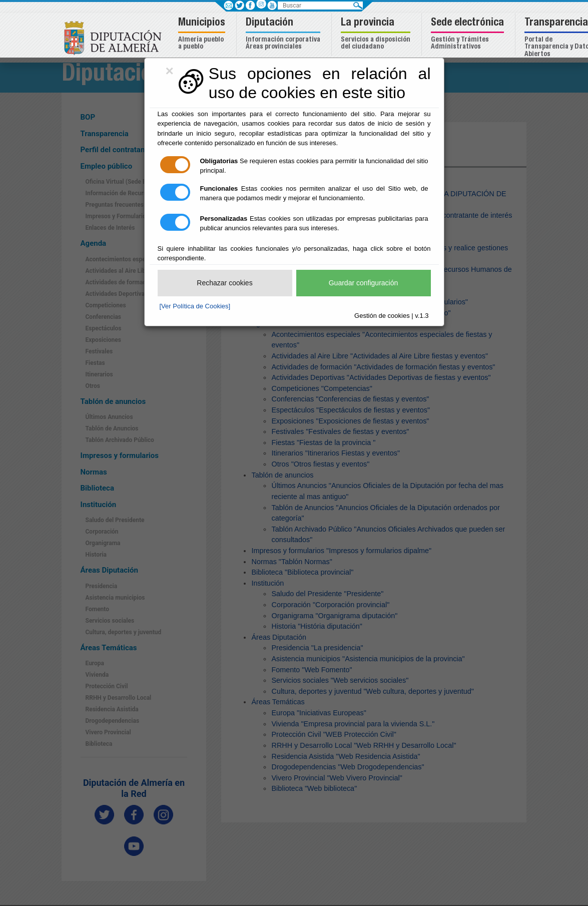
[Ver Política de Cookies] (195, 306)
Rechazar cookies (224, 283)
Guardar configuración (364, 283)
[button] (203, 34)
